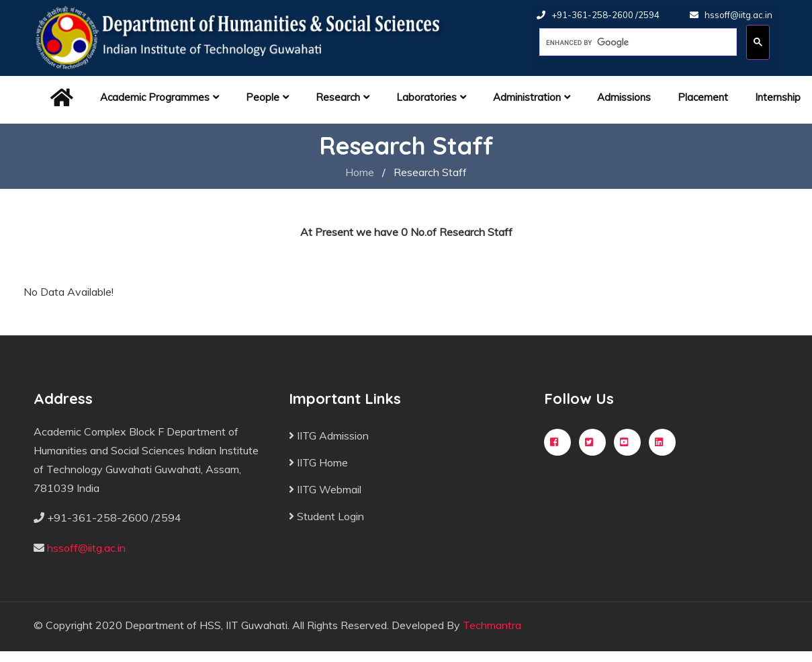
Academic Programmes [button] (160, 97)
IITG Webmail (325, 489)
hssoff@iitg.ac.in (738, 15)
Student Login (326, 516)
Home (360, 172)
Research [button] (343, 97)
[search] (637, 42)
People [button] (267, 97)
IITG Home (318, 462)
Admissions (624, 97)
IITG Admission (329, 436)
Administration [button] (532, 97)
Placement (703, 97)
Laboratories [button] (431, 97)
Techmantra (492, 625)
